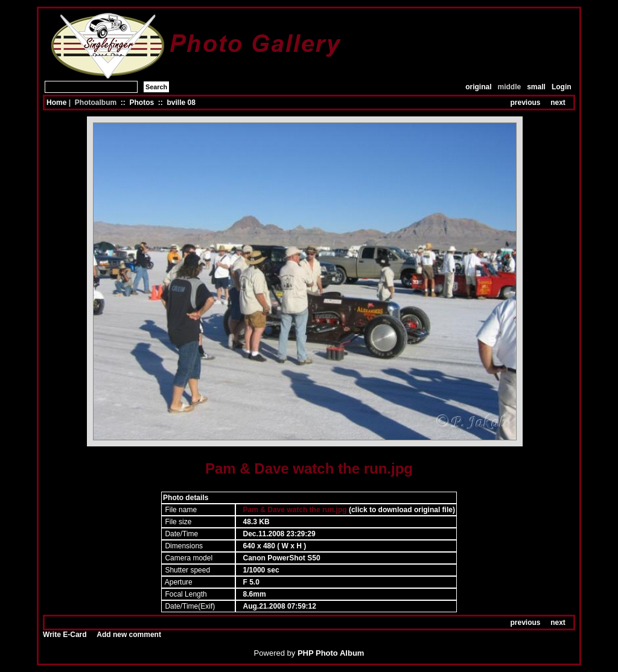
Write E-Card (65, 635)
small (536, 87)
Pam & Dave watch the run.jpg (295, 510)
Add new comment (129, 635)
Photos (142, 103)
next (558, 103)
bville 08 (181, 103)
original (478, 87)
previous (526, 103)
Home (56, 103)
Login (562, 87)
